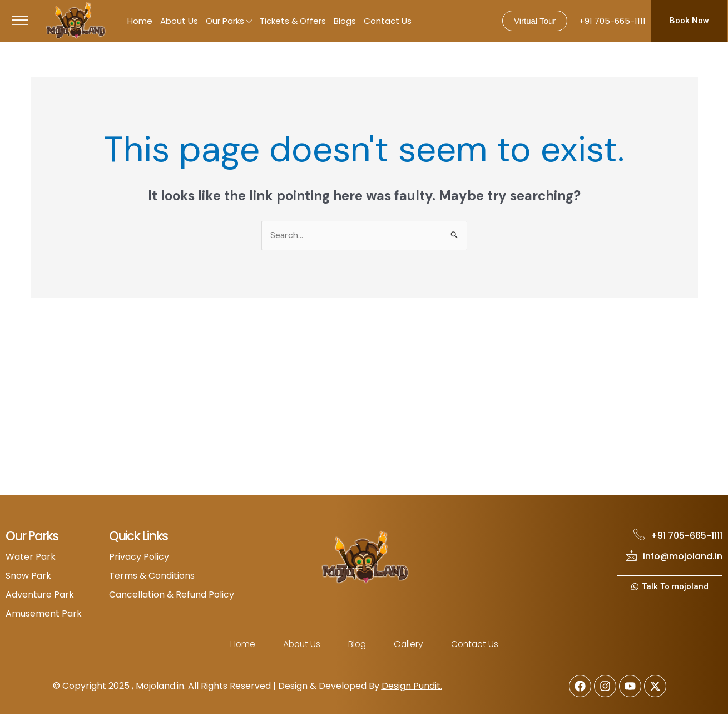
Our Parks (229, 22)
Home (140, 21)
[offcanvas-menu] (20, 21)
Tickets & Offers (293, 21)
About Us (179, 21)
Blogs (345, 21)
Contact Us (388, 21)
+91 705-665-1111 (612, 21)
